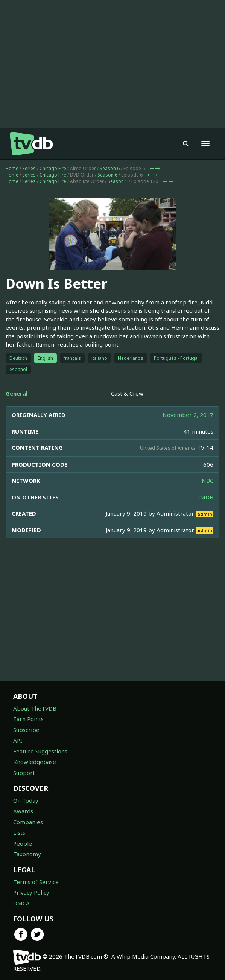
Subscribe (26, 730)
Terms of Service (36, 882)
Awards (23, 811)
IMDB (206, 497)
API (18, 740)
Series (29, 168)
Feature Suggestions (40, 751)
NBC (208, 481)
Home (12, 168)
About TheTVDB (35, 708)
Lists (19, 832)
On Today (26, 800)
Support (24, 773)
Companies (28, 822)
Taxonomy (27, 854)
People (23, 843)
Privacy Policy (31, 892)
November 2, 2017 (188, 415)
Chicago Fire (53, 168)
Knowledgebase (35, 762)
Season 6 (110, 168)
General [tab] (17, 393)
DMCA (21, 903)
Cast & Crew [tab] (127, 393)
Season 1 (118, 181)
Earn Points (28, 719)
